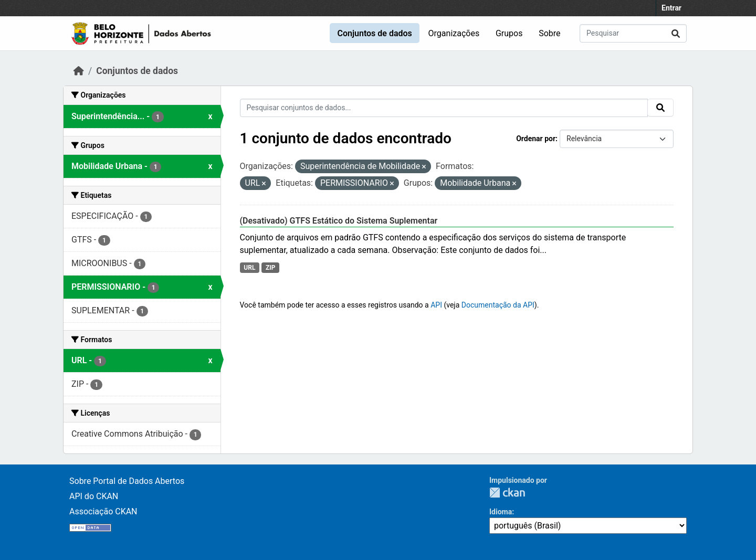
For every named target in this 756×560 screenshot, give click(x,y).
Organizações (454, 33)
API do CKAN (94, 496)
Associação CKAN (103, 511)
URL (249, 268)
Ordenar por (536, 139)
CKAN (507, 493)
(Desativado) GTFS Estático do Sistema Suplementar (339, 221)
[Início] (79, 71)
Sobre (549, 33)
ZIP (271, 268)
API (436, 305)
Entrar (671, 8)
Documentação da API (498, 305)
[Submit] (676, 33)
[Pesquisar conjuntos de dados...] (633, 33)
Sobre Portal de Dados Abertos (127, 481)
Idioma (501, 512)
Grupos (509, 33)
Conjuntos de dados (374, 33)
